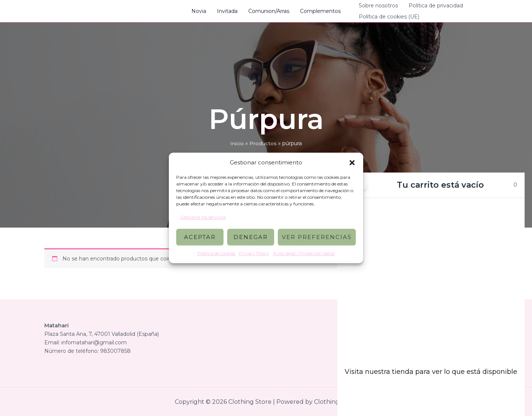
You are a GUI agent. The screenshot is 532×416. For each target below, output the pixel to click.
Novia (199, 11)
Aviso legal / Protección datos (304, 254)
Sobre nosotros (378, 6)
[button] (352, 163)
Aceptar (200, 237)
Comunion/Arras (269, 11)
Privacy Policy (254, 254)
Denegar (251, 237)
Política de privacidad (435, 6)
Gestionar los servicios (203, 217)
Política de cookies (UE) (388, 17)
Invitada (228, 11)
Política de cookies (216, 254)
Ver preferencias (317, 237)
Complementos (320, 11)
